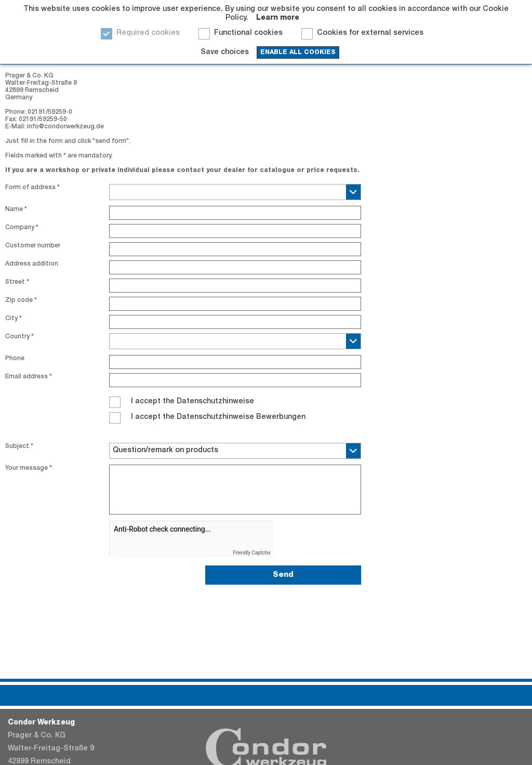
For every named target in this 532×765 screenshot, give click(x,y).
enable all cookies (298, 52)
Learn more (278, 18)
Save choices (225, 52)
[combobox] (235, 192)
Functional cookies (248, 33)
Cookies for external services (370, 33)
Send (283, 575)
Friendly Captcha (251, 553)
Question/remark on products (165, 451)
